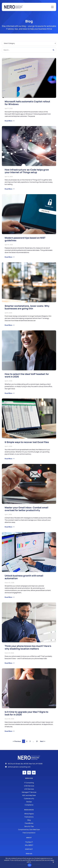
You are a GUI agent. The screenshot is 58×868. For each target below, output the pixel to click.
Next (43, 741)
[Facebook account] (24, 773)
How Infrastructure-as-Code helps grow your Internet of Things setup (27, 171)
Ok (29, 865)
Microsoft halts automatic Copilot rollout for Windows (27, 103)
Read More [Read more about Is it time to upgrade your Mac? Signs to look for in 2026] (9, 731)
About (29, 838)
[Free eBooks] (29, 823)
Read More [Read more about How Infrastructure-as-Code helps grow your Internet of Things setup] (9, 189)
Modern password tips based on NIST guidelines (25, 239)
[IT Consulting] (29, 783)
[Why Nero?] (29, 845)
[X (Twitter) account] (29, 773)
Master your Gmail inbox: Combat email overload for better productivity (26, 509)
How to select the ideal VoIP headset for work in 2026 (27, 375)
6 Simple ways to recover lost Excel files (27, 442)
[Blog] (29, 820)
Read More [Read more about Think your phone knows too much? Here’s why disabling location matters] (9, 663)
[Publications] (29, 817)
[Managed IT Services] (29, 792)
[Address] (29, 764)
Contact (29, 849)
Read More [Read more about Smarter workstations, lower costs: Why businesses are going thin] (9, 325)
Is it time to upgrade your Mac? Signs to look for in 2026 (26, 713)
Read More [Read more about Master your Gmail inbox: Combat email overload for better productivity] (9, 527)
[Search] (53, 50)
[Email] (29, 767)
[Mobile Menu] (52, 7)
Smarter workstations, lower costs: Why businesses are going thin (27, 307)
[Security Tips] (29, 826)
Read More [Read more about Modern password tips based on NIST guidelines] (9, 257)
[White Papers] (29, 814)
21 (37, 741)
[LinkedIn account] (34, 773)
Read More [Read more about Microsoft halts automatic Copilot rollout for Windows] (9, 121)
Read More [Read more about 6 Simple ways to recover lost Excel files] (9, 459)
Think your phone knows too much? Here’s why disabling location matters (28, 647)
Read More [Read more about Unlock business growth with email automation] (9, 597)
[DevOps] (29, 802)
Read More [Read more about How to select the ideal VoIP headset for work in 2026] (9, 393)
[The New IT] (29, 842)
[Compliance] (29, 805)
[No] (53, 863)
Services (29, 778)
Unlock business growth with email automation (24, 577)
